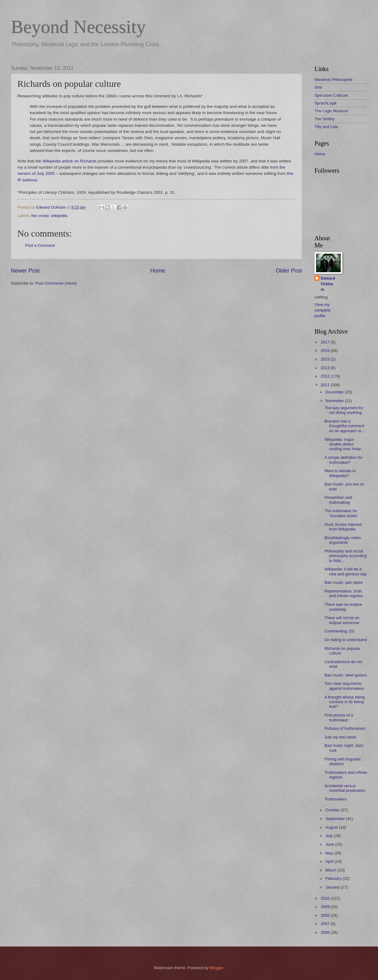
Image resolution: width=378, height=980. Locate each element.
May (330, 853)
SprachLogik (326, 103)
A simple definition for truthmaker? (343, 460)
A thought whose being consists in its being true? (345, 702)
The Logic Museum (332, 111)
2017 (326, 342)
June (330, 844)
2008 (326, 915)
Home (158, 271)
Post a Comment (40, 245)
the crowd (40, 216)
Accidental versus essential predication (345, 788)
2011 (326, 385)
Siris (318, 87)
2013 (326, 368)
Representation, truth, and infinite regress (344, 593)
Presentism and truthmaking (338, 500)
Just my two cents (340, 737)
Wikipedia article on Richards (69, 161)
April (330, 861)
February (334, 878)
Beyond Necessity (78, 27)
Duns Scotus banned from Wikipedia (343, 527)
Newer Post (25, 271)
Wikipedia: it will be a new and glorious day (346, 571)
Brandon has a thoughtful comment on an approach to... (345, 426)
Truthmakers (336, 799)
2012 (326, 376)
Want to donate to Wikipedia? (340, 473)
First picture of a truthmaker (339, 717)
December (335, 392)
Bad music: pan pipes (343, 582)
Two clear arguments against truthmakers (344, 686)
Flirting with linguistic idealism (343, 761)
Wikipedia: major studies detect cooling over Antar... (344, 444)
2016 (326, 350)
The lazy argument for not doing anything (344, 410)
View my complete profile (323, 310)
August (332, 827)
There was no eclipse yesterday (343, 607)
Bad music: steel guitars (346, 675)
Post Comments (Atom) (56, 283)
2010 (326, 898)
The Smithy (325, 119)
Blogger (217, 968)
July (329, 836)
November (335, 401)
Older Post (289, 271)
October (333, 810)
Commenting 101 (340, 631)
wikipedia (59, 216)
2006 (326, 932)
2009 (326, 907)
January (333, 887)
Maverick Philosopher (334, 80)
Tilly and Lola (326, 127)
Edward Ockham (328, 284)
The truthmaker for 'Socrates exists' (341, 513)
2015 (326, 359)
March (331, 870)
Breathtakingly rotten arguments (343, 540)
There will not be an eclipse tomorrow (342, 620)
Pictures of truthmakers (345, 728)
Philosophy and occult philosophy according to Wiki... (345, 556)
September (336, 819)
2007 (326, 924)
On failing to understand (346, 640)
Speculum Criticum (331, 95)
